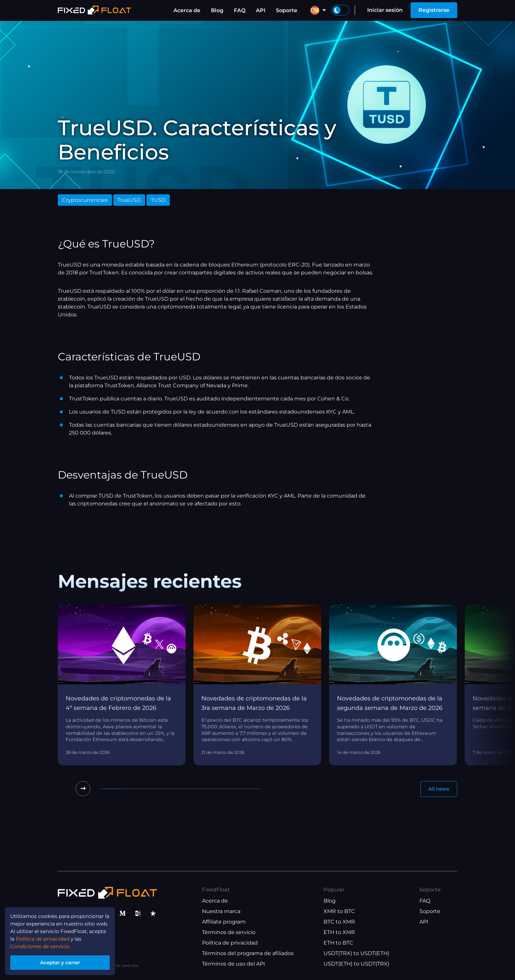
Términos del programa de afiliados (248, 954)
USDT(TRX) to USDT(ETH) (356, 954)
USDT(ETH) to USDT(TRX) (356, 964)
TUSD (158, 200)
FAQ (240, 10)
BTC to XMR (339, 922)
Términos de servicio (229, 933)
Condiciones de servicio (42, 944)
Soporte (287, 10)
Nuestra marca (221, 912)
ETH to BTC (338, 943)
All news (437, 789)
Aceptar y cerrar (62, 961)
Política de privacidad (230, 943)
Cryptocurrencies (85, 200)
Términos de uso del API (234, 964)
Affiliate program (224, 922)
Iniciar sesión (385, 10)
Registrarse (434, 10)
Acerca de (187, 10)
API (261, 10)
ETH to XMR (339, 933)
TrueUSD (129, 200)
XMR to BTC (339, 912)
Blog (217, 10)
